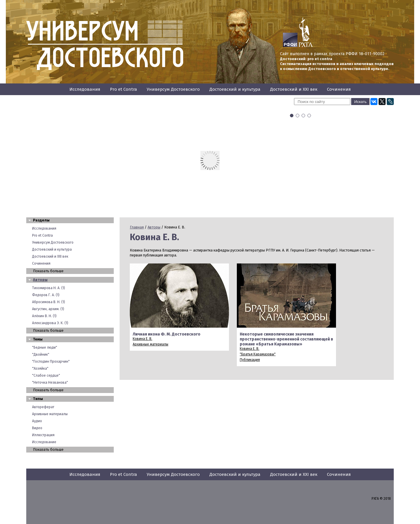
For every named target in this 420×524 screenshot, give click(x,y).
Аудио (37, 421)
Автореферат (43, 407)
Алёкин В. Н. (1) (44, 316)
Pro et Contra (124, 89)
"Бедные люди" (45, 347)
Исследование (44, 442)
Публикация (250, 360)
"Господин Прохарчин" (51, 361)
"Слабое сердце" (46, 375)
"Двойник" (41, 354)
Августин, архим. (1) (48, 309)
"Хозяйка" (40, 368)
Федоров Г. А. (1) (46, 295)
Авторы (40, 280)
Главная (137, 227)
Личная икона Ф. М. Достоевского (167, 334)
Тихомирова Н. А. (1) (49, 288)
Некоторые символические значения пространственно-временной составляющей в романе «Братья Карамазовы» (286, 339)
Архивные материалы (50, 414)
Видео (37, 428)
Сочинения (339, 89)
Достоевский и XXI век (294, 89)
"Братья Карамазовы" (258, 354)
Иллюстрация (43, 435)
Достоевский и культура (235, 89)
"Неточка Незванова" (50, 382)
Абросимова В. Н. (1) (49, 302)
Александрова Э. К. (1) (50, 323)
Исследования (85, 89)
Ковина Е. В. (142, 339)
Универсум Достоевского (173, 89)
